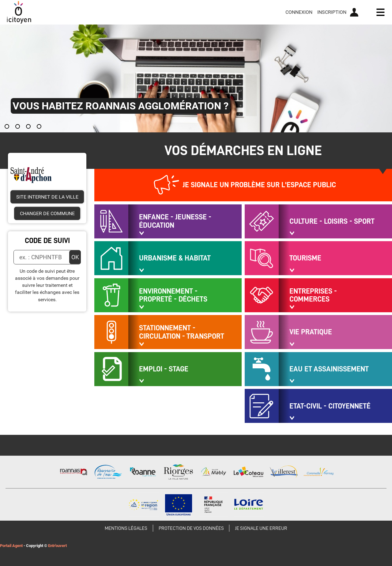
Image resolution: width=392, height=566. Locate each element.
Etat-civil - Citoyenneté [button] (330, 406)
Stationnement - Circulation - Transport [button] (182, 332)
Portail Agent (11, 546)
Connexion (299, 12)
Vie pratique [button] (311, 332)
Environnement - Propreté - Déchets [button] (173, 295)
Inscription (332, 12)
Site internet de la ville (47, 197)
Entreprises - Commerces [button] (313, 295)
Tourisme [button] (305, 258)
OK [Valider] (75, 257)
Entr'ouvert (57, 546)
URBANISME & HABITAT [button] (175, 258)
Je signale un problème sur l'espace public (259, 185)
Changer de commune (47, 213)
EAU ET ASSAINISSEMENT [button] (329, 369)
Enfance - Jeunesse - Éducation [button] (175, 221)
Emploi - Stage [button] (164, 369)
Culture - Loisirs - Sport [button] (332, 221)
